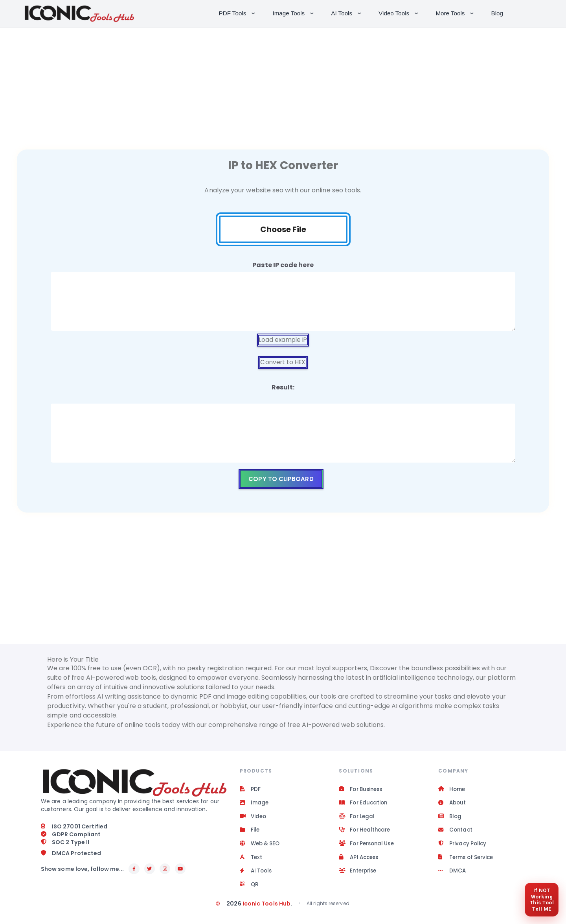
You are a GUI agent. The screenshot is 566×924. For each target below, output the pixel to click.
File (250, 833)
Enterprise (359, 876)
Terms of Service (468, 861)
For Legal (357, 819)
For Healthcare (366, 833)
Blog (497, 13)
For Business (362, 791)
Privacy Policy (463, 847)
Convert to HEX (283, 363)
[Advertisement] (283, 83)
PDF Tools (238, 13)
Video (254, 819)
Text (251, 861)
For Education (364, 805)
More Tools (455, 13)
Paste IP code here (283, 265)
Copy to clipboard (281, 480)
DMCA (452, 876)
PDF (250, 791)
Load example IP (283, 340)
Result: (283, 388)
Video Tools (399, 13)
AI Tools (347, 13)
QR (249, 890)
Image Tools (294, 13)
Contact (456, 833)
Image (255, 805)
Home (452, 791)
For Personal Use (368, 847)
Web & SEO (261, 847)
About (453, 805)
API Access (360, 861)
